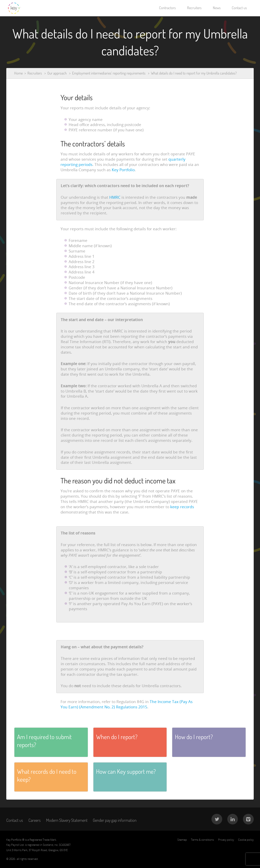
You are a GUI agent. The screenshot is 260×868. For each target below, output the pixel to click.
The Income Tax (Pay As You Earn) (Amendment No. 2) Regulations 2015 (127, 704)
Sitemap (182, 840)
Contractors (167, 8)
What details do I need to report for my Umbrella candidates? (194, 73)
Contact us (239, 8)
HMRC (115, 197)
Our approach (57, 73)
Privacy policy (226, 840)
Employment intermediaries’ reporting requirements (109, 73)
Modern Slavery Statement (67, 820)
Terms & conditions (202, 840)
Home (18, 73)
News (217, 8)
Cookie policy (246, 840)
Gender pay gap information (115, 820)
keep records (182, 507)
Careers (35, 820)
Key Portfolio (123, 170)
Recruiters (194, 8)
